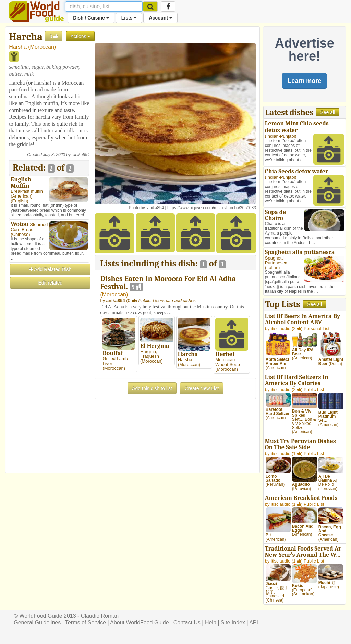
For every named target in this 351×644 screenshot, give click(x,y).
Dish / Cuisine (91, 18)
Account (160, 18)
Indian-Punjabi (281, 136)
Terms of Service (86, 623)
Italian (272, 268)
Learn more (304, 81)
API (254, 623)
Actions (81, 36)
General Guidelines (37, 623)
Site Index (233, 623)
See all (328, 112)
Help (211, 623)
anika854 (81, 155)
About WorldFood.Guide (139, 623)
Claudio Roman (100, 616)
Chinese (21, 234)
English (20, 201)
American (22, 196)
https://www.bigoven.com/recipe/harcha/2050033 (212, 208)
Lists (129, 18)
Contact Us (187, 623)
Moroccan (42, 47)
